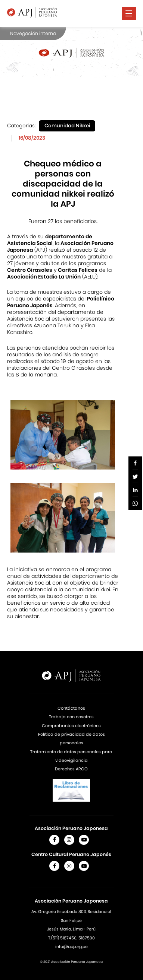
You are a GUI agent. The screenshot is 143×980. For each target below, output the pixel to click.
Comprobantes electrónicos (71, 726)
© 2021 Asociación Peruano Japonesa (71, 962)
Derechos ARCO (71, 769)
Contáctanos (71, 708)
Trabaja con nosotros (71, 717)
